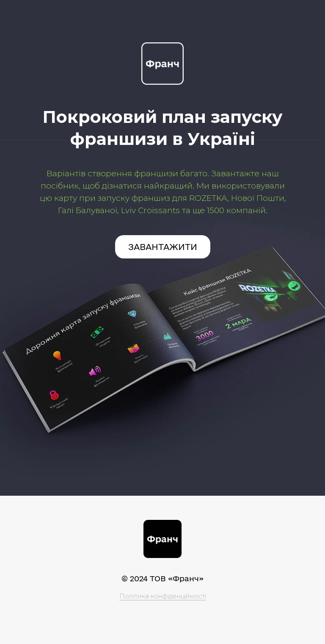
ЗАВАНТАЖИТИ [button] (163, 247)
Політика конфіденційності (163, 596)
